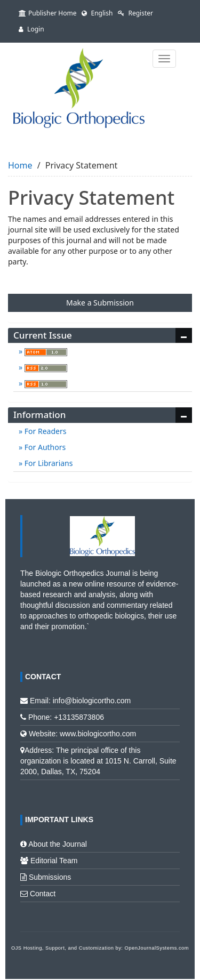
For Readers (44, 431)
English (97, 13)
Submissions (50, 877)
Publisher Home (47, 13)
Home (20, 165)
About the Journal (58, 844)
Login (31, 29)
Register (135, 13)
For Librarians (47, 463)
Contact (43, 894)
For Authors (44, 447)
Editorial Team (54, 861)
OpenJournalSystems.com (157, 948)
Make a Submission (100, 303)
